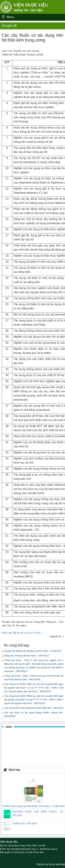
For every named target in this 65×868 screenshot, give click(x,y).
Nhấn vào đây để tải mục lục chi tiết (21, 633)
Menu (10, 17)
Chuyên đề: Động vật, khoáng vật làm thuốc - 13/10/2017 (33, 651)
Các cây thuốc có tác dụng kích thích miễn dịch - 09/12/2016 (34, 708)
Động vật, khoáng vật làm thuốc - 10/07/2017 (27, 656)
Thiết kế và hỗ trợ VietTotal (51, 864)
